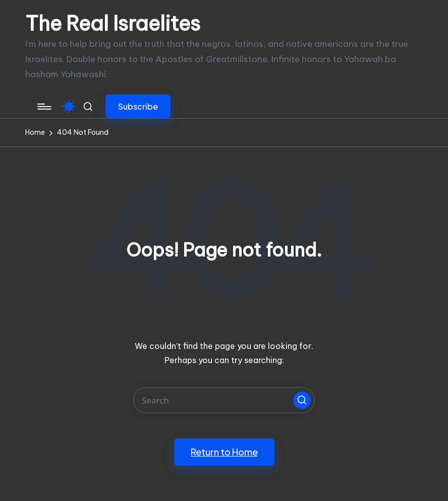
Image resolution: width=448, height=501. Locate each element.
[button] (138, 106)
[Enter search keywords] (224, 400)
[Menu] (44, 107)
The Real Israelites (113, 24)
